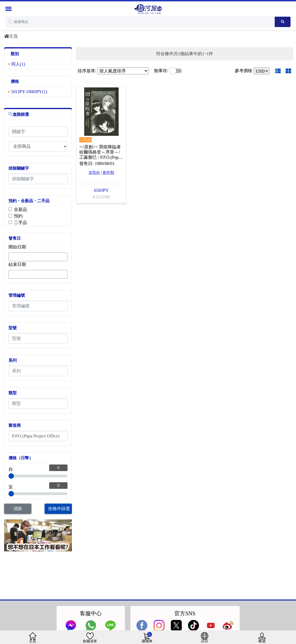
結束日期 (17, 264)
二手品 (20, 223)
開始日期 (17, 247)
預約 (18, 216)
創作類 (109, 173)
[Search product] (283, 22)
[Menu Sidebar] (9, 9)
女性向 (94, 173)
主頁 (11, 36)
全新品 (20, 209)
